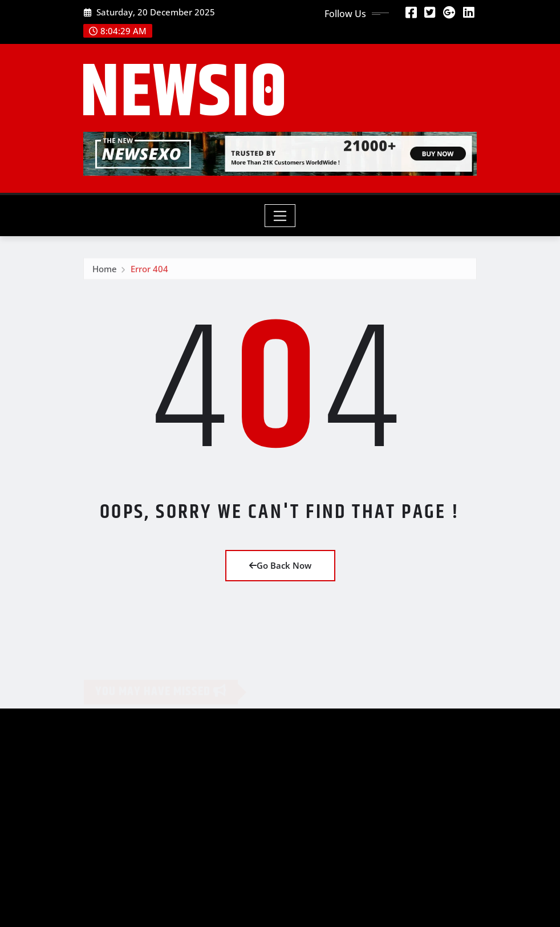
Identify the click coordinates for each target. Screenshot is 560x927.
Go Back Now (280, 565)
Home (105, 270)
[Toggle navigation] (280, 216)
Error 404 (149, 270)
